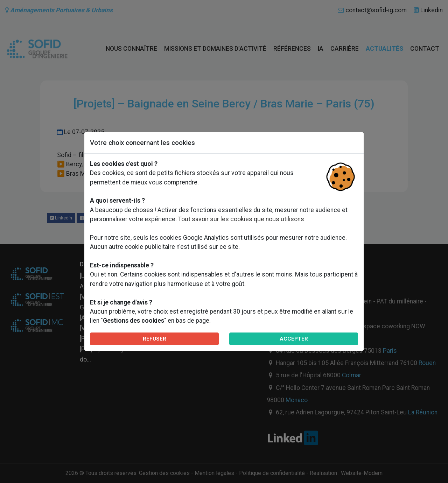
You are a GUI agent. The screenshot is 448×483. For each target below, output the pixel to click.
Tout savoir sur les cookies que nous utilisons (241, 219)
